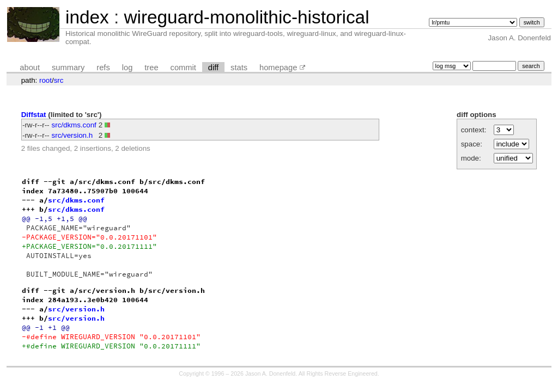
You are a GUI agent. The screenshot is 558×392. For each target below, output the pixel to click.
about (30, 68)
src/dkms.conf (74, 125)
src (59, 80)
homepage (278, 68)
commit (183, 68)
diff (213, 68)
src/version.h (72, 135)
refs (103, 68)
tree (151, 68)
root (46, 80)
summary (68, 68)
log (128, 68)
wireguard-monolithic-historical (246, 17)
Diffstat (34, 115)
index (87, 17)
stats (239, 68)
